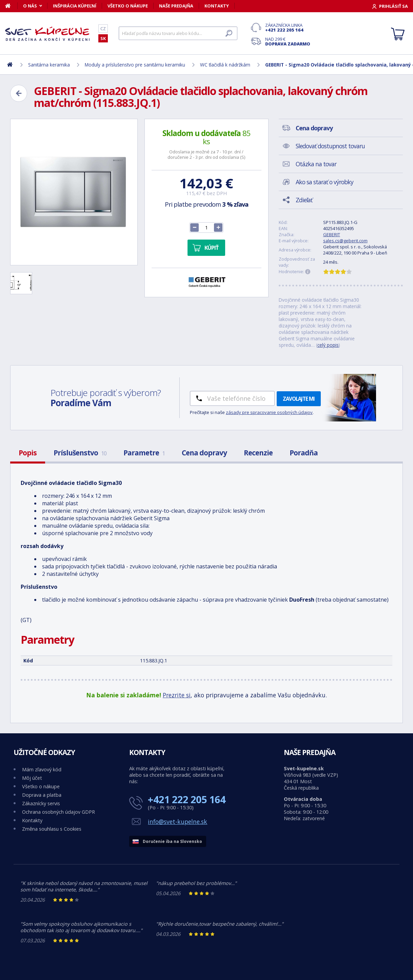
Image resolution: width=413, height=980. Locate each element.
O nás (30, 6)
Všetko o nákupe (128, 6)
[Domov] (11, 6)
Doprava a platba (42, 795)
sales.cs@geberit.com (345, 241)
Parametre (144, 453)
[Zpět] (19, 93)
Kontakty (217, 6)
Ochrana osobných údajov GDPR (58, 812)
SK (103, 38)
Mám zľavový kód (42, 769)
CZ (103, 29)
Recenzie (258, 453)
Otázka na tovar (316, 164)
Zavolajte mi (299, 399)
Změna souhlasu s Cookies (52, 829)
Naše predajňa (176, 6)
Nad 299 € (288, 41)
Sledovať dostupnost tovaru (330, 146)
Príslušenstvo (80, 453)
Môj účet (32, 778)
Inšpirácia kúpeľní (75, 6)
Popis (28, 453)
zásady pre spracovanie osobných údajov (269, 412)
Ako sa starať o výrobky (324, 182)
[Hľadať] (178, 33)
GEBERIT (332, 234)
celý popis (328, 345)
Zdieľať (304, 200)
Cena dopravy (204, 453)
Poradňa (304, 453)
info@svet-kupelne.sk (178, 822)
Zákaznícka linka (288, 27)
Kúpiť (211, 248)
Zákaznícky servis (41, 803)
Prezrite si (177, 695)
